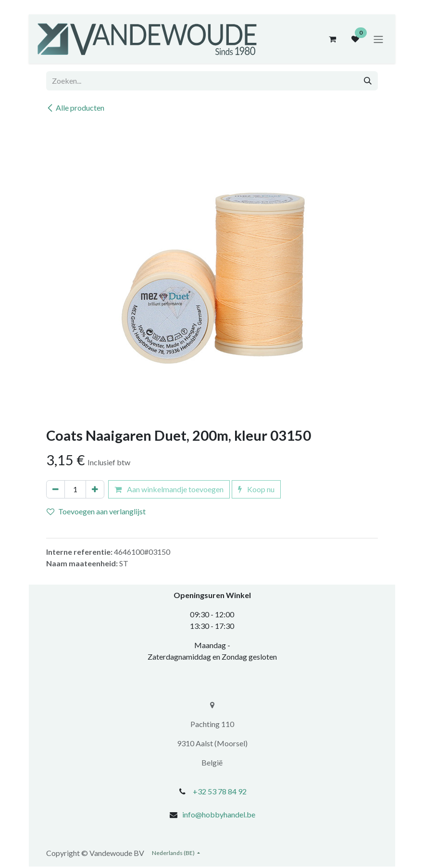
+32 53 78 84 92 (220, 791)
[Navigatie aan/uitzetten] (378, 39)
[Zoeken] (368, 81)
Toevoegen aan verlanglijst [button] (96, 511)
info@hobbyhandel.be (219, 814)
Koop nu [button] (256, 489)
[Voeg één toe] (95, 489)
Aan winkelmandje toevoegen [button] (169, 489)
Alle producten (75, 108)
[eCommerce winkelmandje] (332, 39)
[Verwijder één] (56, 489)
